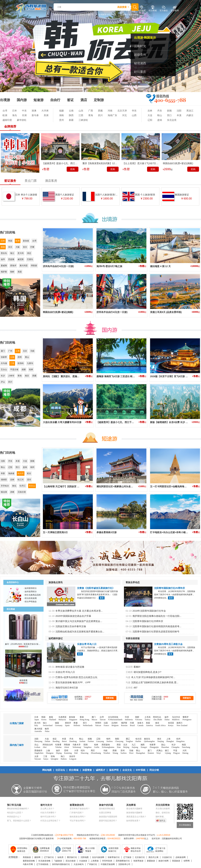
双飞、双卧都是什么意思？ (19, 821)
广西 (91, 111)
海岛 (15, 115)
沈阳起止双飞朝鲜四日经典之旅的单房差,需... (155, 682)
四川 (100, 115)
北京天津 (122, 111)
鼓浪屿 (21, 363)
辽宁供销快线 (42, 864)
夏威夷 (4, 266)
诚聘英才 (100, 770)
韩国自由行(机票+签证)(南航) (58, 312)
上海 (18, 351)
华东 (134, 111)
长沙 (3, 376)
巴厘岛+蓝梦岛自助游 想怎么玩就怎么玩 (76, 677)
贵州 (61, 120)
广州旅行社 (92, 864)
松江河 (21, 480)
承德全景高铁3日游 (107, 532)
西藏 (100, 111)
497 (135, 688)
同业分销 (154, 770)
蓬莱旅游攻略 (29, 861)
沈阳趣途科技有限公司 (172, 839)
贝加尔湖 (22, 492)
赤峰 (12, 492)
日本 (15, 111)
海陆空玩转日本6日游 (67, 688)
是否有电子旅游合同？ (80, 809)
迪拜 (3, 259)
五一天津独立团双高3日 (55, 532)
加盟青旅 (87, 770)
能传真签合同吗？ (78, 817)
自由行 (55, 100)
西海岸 (13, 266)
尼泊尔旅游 (71, 861)
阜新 (3, 473)
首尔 (25, 247)
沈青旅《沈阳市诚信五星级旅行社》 (96, 588)
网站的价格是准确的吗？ (18, 809)
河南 (110, 111)
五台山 (4, 369)
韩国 (10, 241)
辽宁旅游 (127, 857)
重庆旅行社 (72, 857)
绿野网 (187, 861)
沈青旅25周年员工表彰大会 (168, 644)
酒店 (84, 100)
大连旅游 (83, 861)
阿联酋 (34, 266)
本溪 (179, 115)
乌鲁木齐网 (28, 864)
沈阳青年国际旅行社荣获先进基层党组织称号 (156, 632)
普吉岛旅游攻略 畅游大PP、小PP (73, 682)
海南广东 (112, 115)
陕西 (71, 115)
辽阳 (150, 120)
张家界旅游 (138, 861)
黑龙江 (190, 111)
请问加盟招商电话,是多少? (147, 672)
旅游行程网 (163, 861)
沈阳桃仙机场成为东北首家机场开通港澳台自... (80, 632)
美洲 (46, 115)
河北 (124, 115)
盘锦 (160, 120)
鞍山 (160, 115)
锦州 (32, 467)
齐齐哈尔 (5, 486)
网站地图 (47, 770)
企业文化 (127, 770)
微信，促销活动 (163, 813)
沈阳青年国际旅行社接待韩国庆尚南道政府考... (157, 626)
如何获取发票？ (133, 821)
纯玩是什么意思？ (15, 813)
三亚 (12, 363)
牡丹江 (23, 486)
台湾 (5, 111)
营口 (169, 115)
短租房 (60, 857)
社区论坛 (60, 770)
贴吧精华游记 (56, 638)
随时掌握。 (161, 817)
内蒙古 (190, 115)
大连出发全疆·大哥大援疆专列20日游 (62, 422)
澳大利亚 (24, 266)
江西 (81, 115)
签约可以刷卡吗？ (48, 817)
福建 (61, 111)
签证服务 (10, 181)
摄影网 (37, 857)
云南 (71, 111)
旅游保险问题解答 (134, 813)
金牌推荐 (10, 127)
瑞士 (12, 253)
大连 (150, 115)
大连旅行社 (167, 857)
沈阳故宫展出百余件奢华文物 (71, 626)
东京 (10, 247)
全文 (102, 598)
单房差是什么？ (14, 817)
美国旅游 (27, 857)
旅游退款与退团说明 (108, 817)
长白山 (32, 486)
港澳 (34, 111)
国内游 (22, 100)
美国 (20, 272)
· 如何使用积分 (30, 592)
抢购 (73, 169)
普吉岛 (4, 253)
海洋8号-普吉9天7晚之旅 (109, 266)
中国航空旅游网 (108, 864)
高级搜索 (122, 7)
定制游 (99, 100)
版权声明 (114, 770)
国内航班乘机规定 (107, 809)
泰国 (3, 247)
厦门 (3, 351)
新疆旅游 (151, 861)
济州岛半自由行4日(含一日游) (58, 266)
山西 (134, 115)
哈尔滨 (21, 473)
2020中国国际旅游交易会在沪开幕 (73, 616)
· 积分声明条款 (30, 602)
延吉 (29, 473)
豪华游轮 (22, 120)
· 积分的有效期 (30, 598)
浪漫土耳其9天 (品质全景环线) (166, 312)
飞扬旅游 (58, 861)
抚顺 (169, 111)
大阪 (18, 247)
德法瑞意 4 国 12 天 (160, 266)
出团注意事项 (105, 813)
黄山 (27, 357)
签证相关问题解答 (134, 809)
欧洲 (5, 115)
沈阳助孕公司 (124, 864)
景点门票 (31, 181)
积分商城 (74, 770)
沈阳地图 (85, 857)
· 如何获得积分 (30, 588)
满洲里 (4, 480)
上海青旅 (95, 861)
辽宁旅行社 (49, 857)
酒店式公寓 (153, 857)
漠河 (29, 480)
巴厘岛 (30, 259)
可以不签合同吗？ (78, 821)
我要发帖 (110, 698)
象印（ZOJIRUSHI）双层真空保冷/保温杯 (24, 644)
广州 (10, 351)
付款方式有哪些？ (48, 813)
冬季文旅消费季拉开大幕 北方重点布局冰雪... (79, 611)
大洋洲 (45, 111)
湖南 (61, 115)
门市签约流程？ (77, 813)
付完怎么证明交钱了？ (50, 821)
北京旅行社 (140, 857)
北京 (25, 351)
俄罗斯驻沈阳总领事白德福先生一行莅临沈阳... (157, 616)
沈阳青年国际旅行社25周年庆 (170, 588)
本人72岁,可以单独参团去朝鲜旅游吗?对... (153, 677)
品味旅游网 (181, 857)
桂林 (31, 369)
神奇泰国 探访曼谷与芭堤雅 (70, 667)
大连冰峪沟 (79, 864)
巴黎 (32, 247)
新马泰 (35, 115)
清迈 (29, 253)
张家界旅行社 (114, 857)
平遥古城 (14, 369)
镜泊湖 (4, 492)
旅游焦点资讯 (56, 582)
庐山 (3, 382)
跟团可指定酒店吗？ (108, 821)
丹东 (160, 111)
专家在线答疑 (133, 638)
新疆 (71, 120)
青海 (91, 115)
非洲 (24, 115)
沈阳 (179, 111)
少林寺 (11, 376)
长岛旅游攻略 (44, 861)
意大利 (21, 253)
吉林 (150, 111)
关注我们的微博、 (164, 809)
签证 (70, 100)
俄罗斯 (4, 272)
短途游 (39, 100)
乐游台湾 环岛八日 (87, 644)
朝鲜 (12, 272)
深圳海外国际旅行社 (61, 864)
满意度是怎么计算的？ (136, 817)
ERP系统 (141, 770)
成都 (24, 369)
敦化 (14, 486)
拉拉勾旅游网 (98, 857)
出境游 (5, 100)
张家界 (4, 357)
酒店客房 (51, 181)
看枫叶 (137, 667)
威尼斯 (21, 259)
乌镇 (32, 351)
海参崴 (11, 473)
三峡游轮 (83, 120)
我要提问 (187, 698)
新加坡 (26, 241)
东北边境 (172, 120)
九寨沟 (30, 363)
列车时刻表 (107, 861)
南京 (27, 376)
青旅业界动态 (133, 582)
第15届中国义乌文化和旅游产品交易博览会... (79, 621)
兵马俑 (4, 363)
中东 (24, 111)
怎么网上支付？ (47, 809)
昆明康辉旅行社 (123, 861)
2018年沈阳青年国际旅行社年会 (149, 611)
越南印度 (7, 120)
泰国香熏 (23, 680)
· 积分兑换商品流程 (32, 595)
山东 (81, 111)
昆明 (20, 357)
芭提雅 (11, 259)
